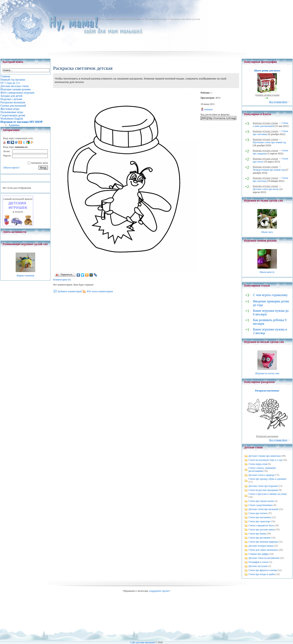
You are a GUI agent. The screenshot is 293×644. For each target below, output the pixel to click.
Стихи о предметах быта (261, 525)
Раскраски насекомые (130, 19)
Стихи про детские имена (262, 530)
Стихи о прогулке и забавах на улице (268, 494)
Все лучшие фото (278, 102)
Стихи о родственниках (261, 505)
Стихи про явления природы (263, 542)
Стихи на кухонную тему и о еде (265, 460)
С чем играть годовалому (270, 295)
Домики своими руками (267, 95)
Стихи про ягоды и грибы (262, 574)
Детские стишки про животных (265, 456)
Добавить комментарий (70, 291)
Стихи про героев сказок (261, 501)
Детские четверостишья (261, 546)
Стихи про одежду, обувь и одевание (267, 479)
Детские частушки (258, 566)
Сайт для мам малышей (142, 642)
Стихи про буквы (257, 534)
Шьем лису (267, 232)
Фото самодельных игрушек (76, 19)
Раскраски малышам (105, 19)
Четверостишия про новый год (269, 170)
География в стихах (259, 562)
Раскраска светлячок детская (185, 19)
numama (208, 109)
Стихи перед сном (258, 464)
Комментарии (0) (62, 280)
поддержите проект (159, 591)
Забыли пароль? (11, 168)
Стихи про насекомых (260, 517)
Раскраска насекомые (267, 391)
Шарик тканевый (25, 276)
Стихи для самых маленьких (263, 550)
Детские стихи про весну (266, 189)
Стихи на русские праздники (263, 490)
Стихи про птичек (258, 513)
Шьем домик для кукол (267, 71)
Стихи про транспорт (259, 521)
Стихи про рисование (260, 538)
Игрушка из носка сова (267, 373)
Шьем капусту (267, 272)
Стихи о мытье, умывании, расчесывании (262, 469)
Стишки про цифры (259, 554)
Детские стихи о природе (261, 475)
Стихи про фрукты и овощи (263, 570)
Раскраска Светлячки (156, 19)
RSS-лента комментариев (100, 291)
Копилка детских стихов (265, 123)
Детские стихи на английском (264, 558)
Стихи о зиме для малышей (270, 125)
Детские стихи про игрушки (263, 486)
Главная (53, 19)
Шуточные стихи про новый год (269, 142)
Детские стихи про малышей (263, 509)
